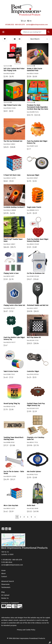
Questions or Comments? (10, 603)
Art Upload (5, 595)
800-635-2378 (20, 25)
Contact (4, 577)
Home (3, 570)
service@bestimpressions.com (37, 25)
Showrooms (5, 584)
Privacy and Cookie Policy (26, 630)
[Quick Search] (33, 32)
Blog (3, 592)
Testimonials (6, 587)
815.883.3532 (10, 25)
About (3, 573)
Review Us (5, 598)
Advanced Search (8, 581)
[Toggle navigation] (3, 32)
